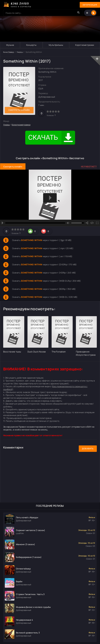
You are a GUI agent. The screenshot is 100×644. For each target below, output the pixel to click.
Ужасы (20, 52)
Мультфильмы (56, 45)
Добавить (88, 449)
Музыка (10, 45)
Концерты (31, 45)
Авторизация (89, 5)
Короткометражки (85, 45)
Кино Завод (9, 52)
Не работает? (89, 166)
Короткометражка (21, 125)
